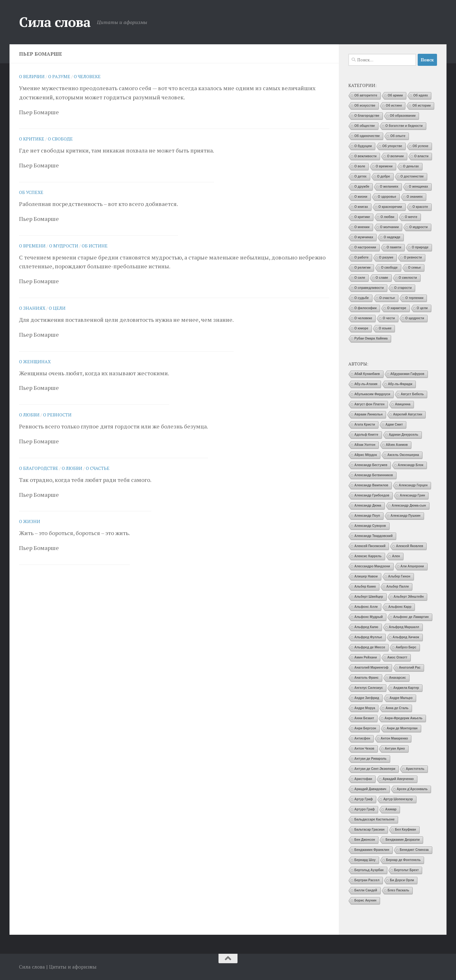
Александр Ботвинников (374, 475)
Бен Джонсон (365, 840)
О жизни (30, 521)
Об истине (95, 246)
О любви (29, 415)
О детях (361, 176)
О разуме (59, 76)
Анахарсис (398, 678)
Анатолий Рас (410, 668)
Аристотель (415, 769)
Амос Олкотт (397, 657)
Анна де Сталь (397, 708)
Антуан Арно (395, 749)
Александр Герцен (413, 485)
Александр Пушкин (405, 516)
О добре (384, 176)
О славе (382, 278)
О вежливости (365, 156)
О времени (32, 246)
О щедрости (415, 318)
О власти (421, 156)
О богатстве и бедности (404, 126)
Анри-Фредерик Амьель (403, 718)
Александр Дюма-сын (409, 506)
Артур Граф (364, 799)
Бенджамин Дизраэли (402, 840)
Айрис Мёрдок (366, 455)
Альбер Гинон (399, 576)
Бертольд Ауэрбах (369, 870)
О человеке (87, 76)
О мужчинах (364, 237)
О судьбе (362, 298)
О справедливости (369, 288)
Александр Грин (412, 495)
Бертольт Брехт (407, 870)
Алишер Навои (366, 576)
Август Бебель (412, 394)
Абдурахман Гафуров (407, 374)
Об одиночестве (367, 136)
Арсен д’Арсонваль (412, 789)
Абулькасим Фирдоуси (372, 394)
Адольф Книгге (366, 435)
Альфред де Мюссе (370, 647)
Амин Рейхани (366, 657)
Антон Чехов (364, 749)
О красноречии (390, 207)
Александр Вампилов (371, 485)
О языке (385, 328)
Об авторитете (366, 95)
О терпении (414, 298)
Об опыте (398, 136)
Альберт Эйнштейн (409, 597)
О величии (32, 76)
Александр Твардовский (374, 536)
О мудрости (64, 246)
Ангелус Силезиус (369, 688)
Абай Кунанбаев (367, 374)
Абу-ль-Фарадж (400, 384)
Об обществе (365, 126)
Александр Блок (411, 465)
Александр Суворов (370, 526)
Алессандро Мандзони (372, 566)
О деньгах (411, 166)
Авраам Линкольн (368, 414)
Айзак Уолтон (365, 445)
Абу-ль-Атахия (366, 384)
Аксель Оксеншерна (403, 455)
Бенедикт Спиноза (414, 850)
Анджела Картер (406, 688)
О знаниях (32, 308)
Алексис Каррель (368, 556)
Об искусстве (365, 106)
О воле (360, 166)
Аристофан (363, 779)
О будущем (363, 146)
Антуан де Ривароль (370, 759)
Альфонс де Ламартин (411, 617)
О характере (396, 308)
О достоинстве (412, 176)
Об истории (421, 106)
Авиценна (403, 404)
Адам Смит (394, 424)
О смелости (408, 278)
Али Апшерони (412, 566)
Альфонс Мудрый (369, 617)
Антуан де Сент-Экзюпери (375, 769)
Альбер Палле (398, 587)
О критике (32, 139)
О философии (365, 308)
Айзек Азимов (397, 445)
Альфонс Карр (400, 607)
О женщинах (35, 362)
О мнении (362, 227)
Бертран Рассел (367, 880)
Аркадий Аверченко (398, 779)
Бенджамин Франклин (372, 850)
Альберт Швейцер (369, 597)
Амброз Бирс (406, 647)
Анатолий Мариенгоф (371, 668)
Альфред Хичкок (406, 637)
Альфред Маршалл (404, 627)
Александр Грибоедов (372, 495)
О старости (403, 288)
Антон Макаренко (394, 738)
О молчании (389, 227)
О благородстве (39, 468)
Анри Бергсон (365, 728)
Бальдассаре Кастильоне (374, 819)
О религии (362, 268)
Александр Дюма (368, 506)
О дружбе (362, 187)
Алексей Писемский (370, 546)
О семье (415, 268)
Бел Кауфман (405, 830)
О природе (420, 247)
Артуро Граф (364, 809)
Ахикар (391, 809)
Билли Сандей (366, 890)
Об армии (395, 95)
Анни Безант (364, 718)
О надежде (392, 237)
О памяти (394, 247)
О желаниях (389, 187)
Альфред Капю (366, 627)
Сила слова (55, 22)
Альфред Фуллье (368, 637)
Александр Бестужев (371, 465)
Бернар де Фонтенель (403, 860)
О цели (57, 308)
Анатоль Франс (367, 678)
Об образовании (403, 116)
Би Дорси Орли (402, 880)
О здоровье (387, 197)
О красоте (420, 207)
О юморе (361, 328)
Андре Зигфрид (367, 698)
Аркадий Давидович (370, 789)
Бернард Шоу (365, 860)
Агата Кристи (365, 424)
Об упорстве (392, 146)
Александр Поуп (367, 516)
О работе (361, 257)
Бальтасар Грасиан (369, 830)
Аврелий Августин (408, 414)
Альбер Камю (365, 587)
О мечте (411, 217)
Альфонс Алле (366, 607)
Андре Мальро (401, 698)
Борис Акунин (365, 900)
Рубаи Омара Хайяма (371, 338)
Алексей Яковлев (409, 546)
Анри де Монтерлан (402, 728)
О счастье (98, 468)
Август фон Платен (369, 404)
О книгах (361, 207)
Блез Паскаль (398, 890)
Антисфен (362, 738)
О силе (360, 278)
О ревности (57, 415)
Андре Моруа (365, 708)
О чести (389, 318)
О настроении (365, 247)
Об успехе (31, 192)
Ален (396, 556)
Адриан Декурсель (404, 435)
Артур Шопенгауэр (398, 799)
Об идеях (421, 95)
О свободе (60, 139)
